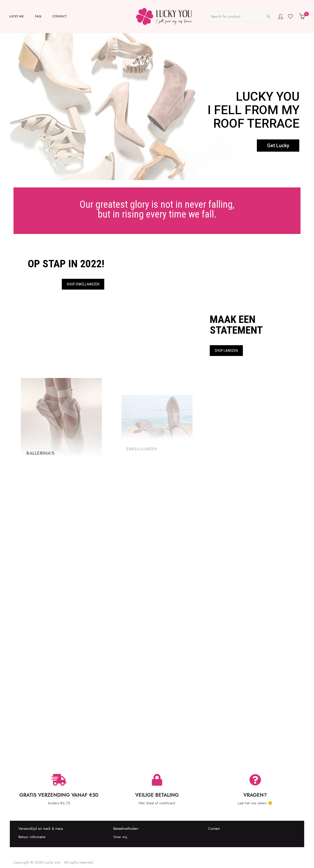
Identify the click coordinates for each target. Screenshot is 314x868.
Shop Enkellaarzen (83, 284)
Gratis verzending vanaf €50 (59, 795)
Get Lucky (278, 146)
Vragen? (255, 795)
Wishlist (291, 16)
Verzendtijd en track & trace (41, 829)
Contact (214, 829)
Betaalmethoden (126, 829)
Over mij (120, 837)
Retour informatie (32, 837)
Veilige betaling (157, 795)
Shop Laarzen (226, 351)
